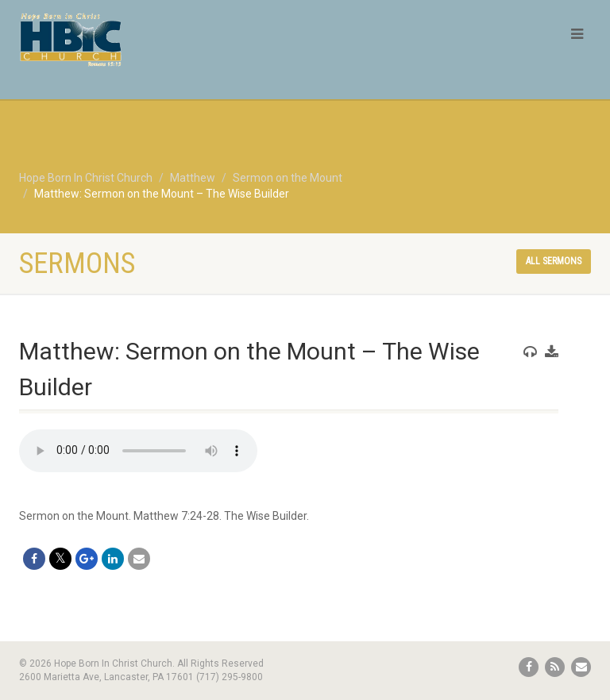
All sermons (554, 261)
